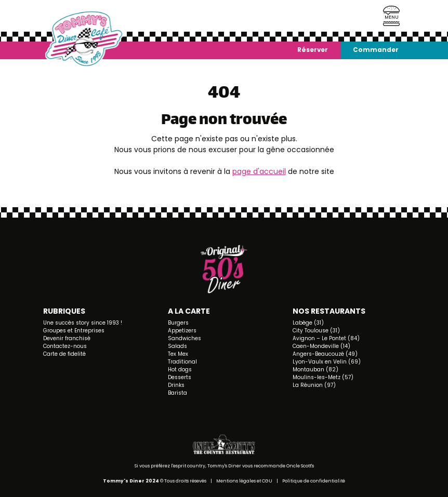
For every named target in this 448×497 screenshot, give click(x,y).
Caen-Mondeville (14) (321, 346)
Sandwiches (185, 338)
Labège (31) (308, 323)
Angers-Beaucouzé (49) (325, 354)
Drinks (176, 385)
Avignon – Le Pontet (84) (326, 338)
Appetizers (182, 331)
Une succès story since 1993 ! (83, 323)
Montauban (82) (315, 370)
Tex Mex (178, 354)
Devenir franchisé (67, 338)
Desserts (180, 377)
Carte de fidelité (64, 354)
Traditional (182, 362)
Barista (177, 393)
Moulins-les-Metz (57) (323, 377)
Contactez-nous (65, 346)
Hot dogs (180, 370)
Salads (177, 346)
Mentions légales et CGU (244, 481)
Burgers (178, 323)
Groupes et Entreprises (74, 331)
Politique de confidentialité (314, 481)
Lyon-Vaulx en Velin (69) (327, 362)
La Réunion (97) (314, 385)
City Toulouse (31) (316, 331)
